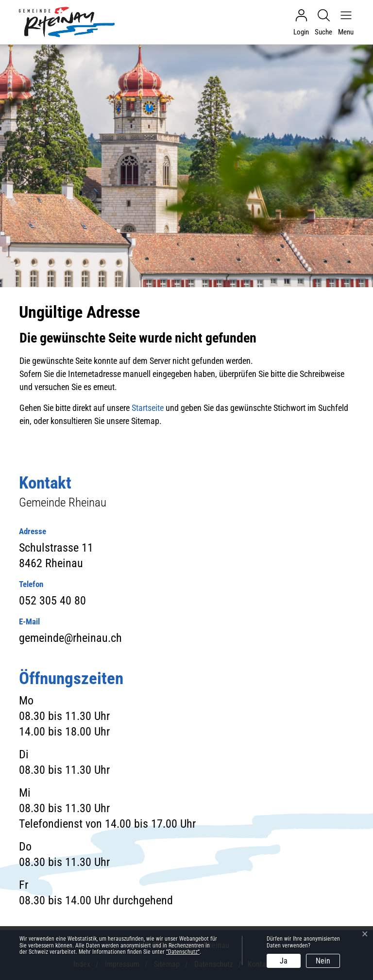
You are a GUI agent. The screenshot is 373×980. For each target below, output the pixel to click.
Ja (284, 961)
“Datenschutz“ (183, 952)
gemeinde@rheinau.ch (70, 638)
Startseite (148, 408)
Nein (323, 961)
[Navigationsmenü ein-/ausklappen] (343, 22)
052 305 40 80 (52, 601)
